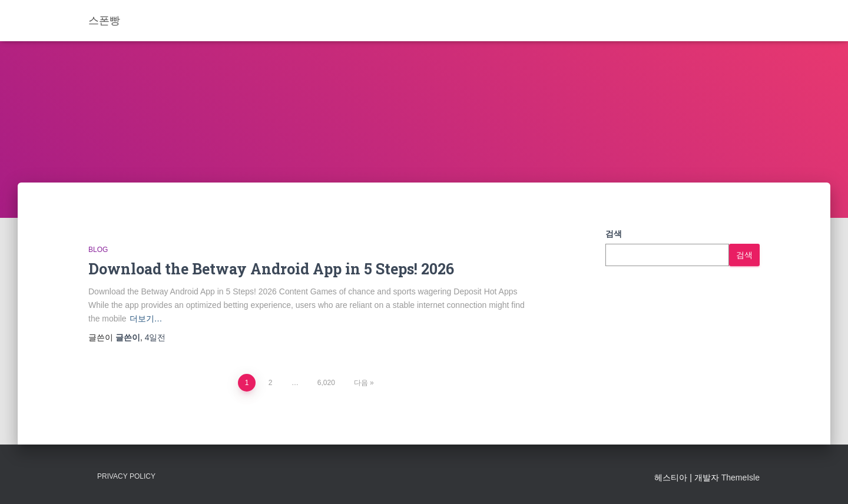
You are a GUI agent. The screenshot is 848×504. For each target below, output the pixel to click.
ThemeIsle (741, 478)
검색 (614, 234)
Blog (98, 250)
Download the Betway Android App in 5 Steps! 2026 (271, 269)
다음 (361, 383)
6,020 (326, 383)
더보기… (146, 319)
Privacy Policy (126, 476)
